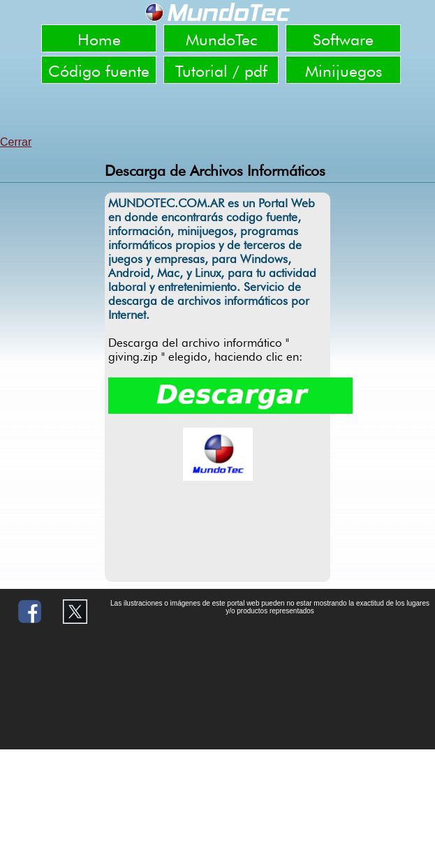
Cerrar (16, 142)
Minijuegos (344, 71)
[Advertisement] (218, 112)
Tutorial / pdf (221, 71)
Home (99, 39)
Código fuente (99, 71)
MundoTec (221, 39)
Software (343, 39)
